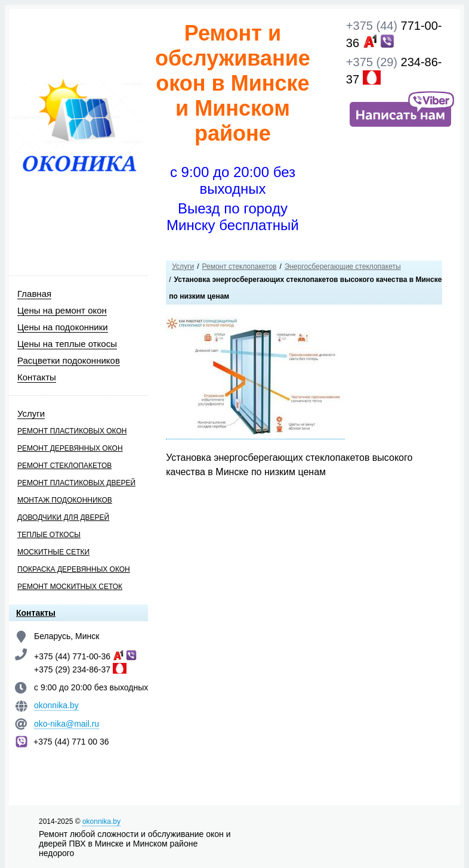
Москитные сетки (53, 552)
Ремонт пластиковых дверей (76, 483)
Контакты (37, 377)
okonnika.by (56, 705)
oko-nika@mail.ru (67, 724)
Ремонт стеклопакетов (64, 466)
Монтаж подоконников (65, 500)
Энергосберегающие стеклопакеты (343, 266)
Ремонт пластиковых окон (72, 431)
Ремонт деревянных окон (70, 448)
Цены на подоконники (63, 327)
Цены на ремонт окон (62, 310)
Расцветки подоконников (69, 360)
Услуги (31, 413)
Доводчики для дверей (63, 517)
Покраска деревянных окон (74, 569)
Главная (34, 294)
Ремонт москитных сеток (70, 587)
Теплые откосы (49, 535)
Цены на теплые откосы (67, 344)
